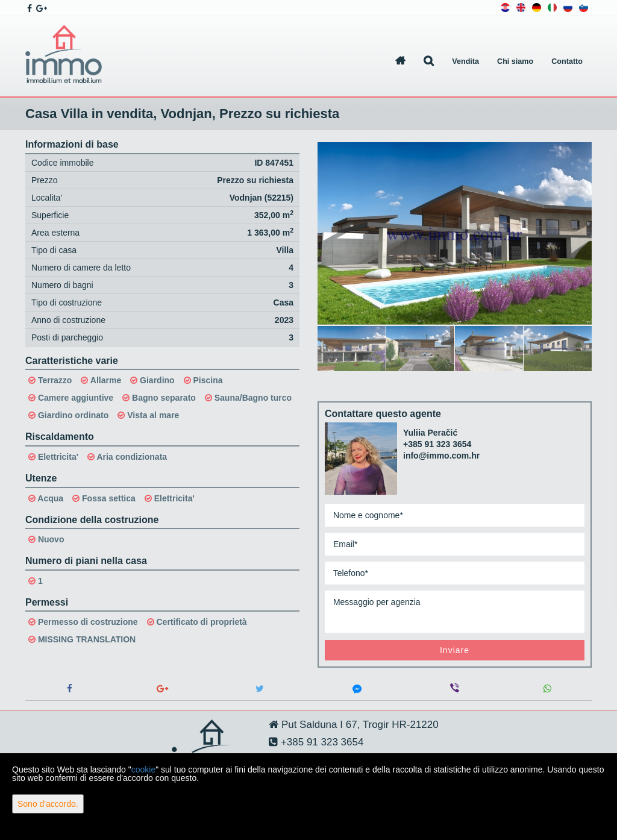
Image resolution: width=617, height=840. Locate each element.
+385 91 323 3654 (437, 444)
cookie (143, 769)
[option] (352, 348)
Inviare (455, 650)
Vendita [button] (465, 61)
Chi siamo (515, 61)
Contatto (567, 61)
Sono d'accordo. (48, 804)
